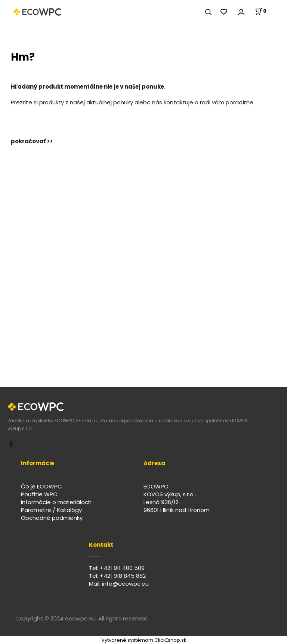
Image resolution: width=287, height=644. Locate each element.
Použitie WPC (39, 494)
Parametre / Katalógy (51, 510)
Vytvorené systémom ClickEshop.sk (144, 640)
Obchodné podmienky (52, 518)
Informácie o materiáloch (56, 502)
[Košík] (261, 12)
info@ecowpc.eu (125, 584)
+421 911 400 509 (122, 568)
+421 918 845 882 (123, 576)
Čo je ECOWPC (41, 486)
